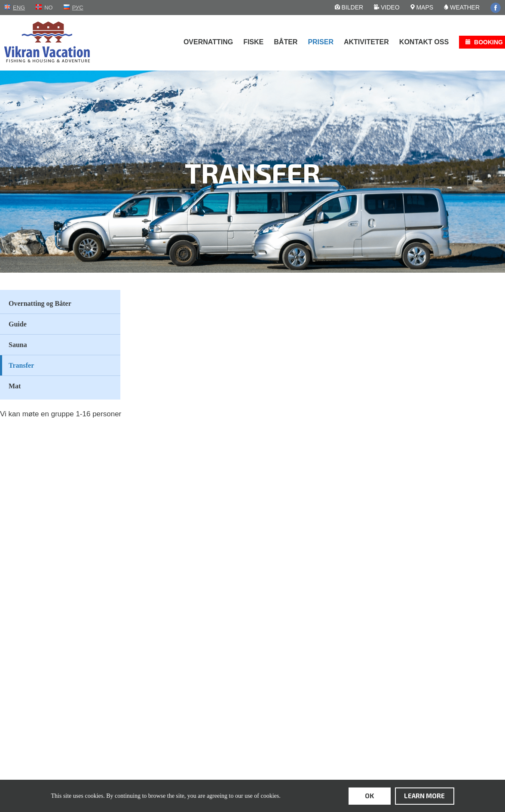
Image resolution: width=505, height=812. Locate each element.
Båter (286, 42)
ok (369, 796)
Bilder (349, 7)
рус (78, 8)
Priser (321, 42)
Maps (422, 7)
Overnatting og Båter (40, 303)
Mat (15, 386)
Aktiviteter (366, 42)
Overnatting (208, 42)
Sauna (18, 345)
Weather (462, 7)
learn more (424, 796)
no (49, 8)
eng (19, 8)
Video (387, 7)
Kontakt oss (424, 42)
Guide (18, 324)
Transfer (21, 365)
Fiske (253, 42)
